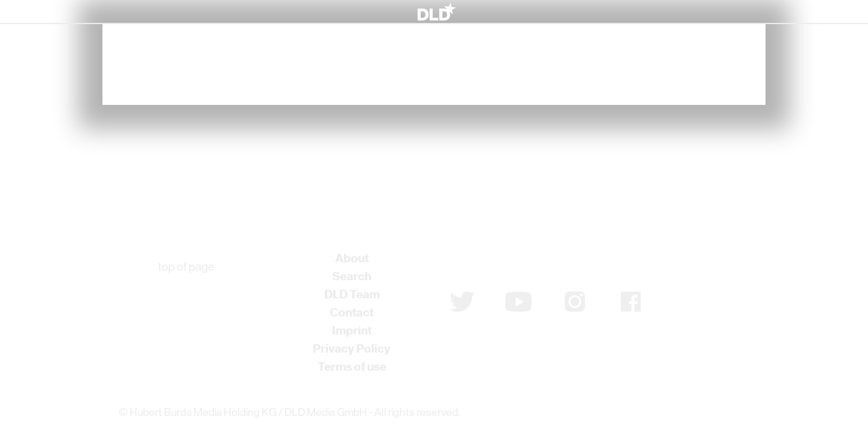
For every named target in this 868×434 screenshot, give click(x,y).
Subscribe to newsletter (514, 263)
